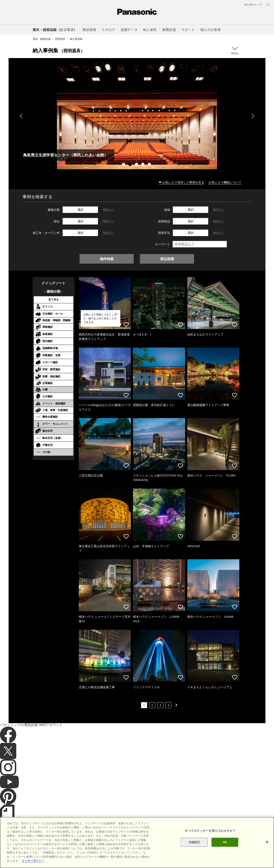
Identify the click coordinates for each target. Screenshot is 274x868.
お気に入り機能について (225, 182)
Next (253, 116)
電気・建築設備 (42, 39)
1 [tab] (124, 165)
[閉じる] (267, 842)
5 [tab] (150, 165)
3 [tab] (137, 165)
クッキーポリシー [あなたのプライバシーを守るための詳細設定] (33, 861)
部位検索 (167, 259)
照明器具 (60, 39)
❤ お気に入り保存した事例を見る (182, 182)
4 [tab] (143, 165)
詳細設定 (194, 842)
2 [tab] (131, 165)
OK (225, 842)
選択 (80, 210)
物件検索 (107, 259)
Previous (21, 116)
